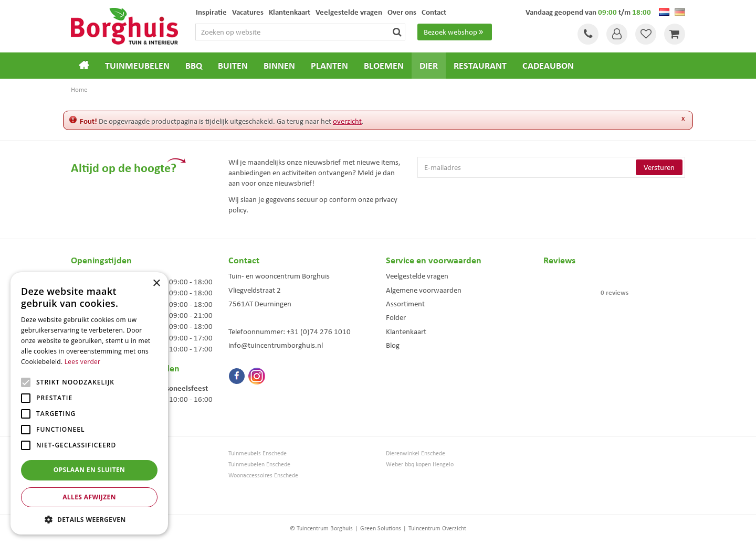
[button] (89, 519)
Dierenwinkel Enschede (416, 453)
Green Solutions (381, 528)
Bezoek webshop (455, 32)
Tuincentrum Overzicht (437, 528)
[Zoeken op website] (301, 32)
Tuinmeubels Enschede (258, 453)
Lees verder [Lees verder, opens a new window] (83, 362)
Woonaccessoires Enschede (263, 475)
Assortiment (405, 304)
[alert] (89, 403)
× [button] (156, 284)
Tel (588, 34)
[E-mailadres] (551, 167)
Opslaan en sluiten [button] (90, 470)
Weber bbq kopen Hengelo (420, 464)
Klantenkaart (406, 332)
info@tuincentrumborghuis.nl (276, 345)
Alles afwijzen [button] (89, 497)
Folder (396, 317)
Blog (393, 345)
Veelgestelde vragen (417, 276)
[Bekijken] (675, 34)
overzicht (347, 121)
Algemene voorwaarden (424, 290)
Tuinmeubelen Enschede (259, 464)
